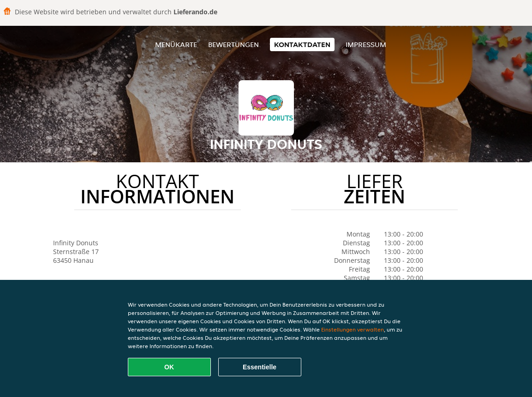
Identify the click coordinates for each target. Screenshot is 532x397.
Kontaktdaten (302, 44)
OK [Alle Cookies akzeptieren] (169, 367)
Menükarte (176, 44)
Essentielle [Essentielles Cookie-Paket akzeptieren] (260, 367)
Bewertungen (233, 44)
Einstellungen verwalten (353, 329)
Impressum (366, 44)
